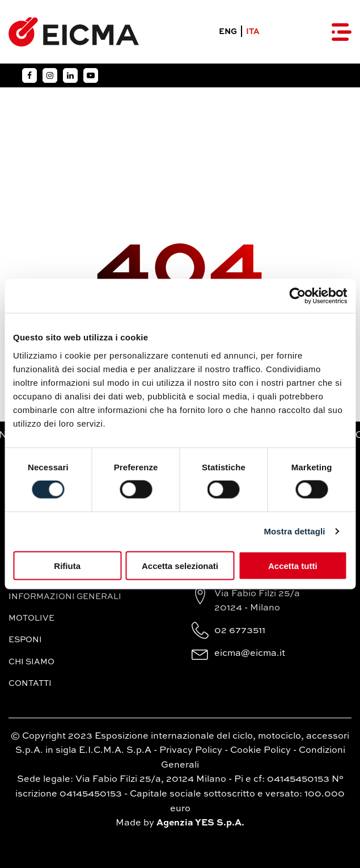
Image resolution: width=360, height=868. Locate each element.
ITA (253, 32)
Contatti (30, 684)
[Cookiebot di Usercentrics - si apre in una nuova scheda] (297, 296)
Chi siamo (31, 662)
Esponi (25, 640)
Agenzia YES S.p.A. (200, 823)
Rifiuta (67, 565)
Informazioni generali (65, 597)
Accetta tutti (293, 565)
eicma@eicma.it (250, 654)
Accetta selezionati (180, 565)
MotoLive (31, 618)
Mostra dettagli (294, 531)
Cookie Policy (261, 751)
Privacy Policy (191, 751)
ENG (228, 32)
